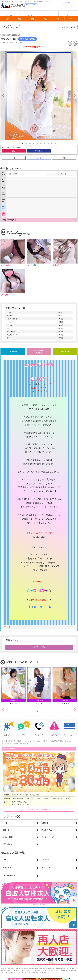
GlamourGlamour (49, 867)
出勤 (19, 19)
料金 (45, 19)
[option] (39, 96)
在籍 (32, 19)
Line (4, 859)
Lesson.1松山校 (9, 876)
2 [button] (26, 143)
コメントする (39, 647)
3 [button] (30, 143)
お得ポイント (10, 15)
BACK (66, 27)
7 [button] (45, 143)
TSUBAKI (45, 859)
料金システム (47, 830)
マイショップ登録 (31, 5)
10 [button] (55, 143)
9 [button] (52, 143)
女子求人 (49, 15)
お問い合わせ (8, 844)
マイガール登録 (27, 39)
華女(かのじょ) (8, 867)
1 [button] (23, 143)
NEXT (73, 27)
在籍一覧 (6, 830)
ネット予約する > (62, 174)
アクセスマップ (47, 837)
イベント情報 (8, 837)
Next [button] (75, 709)
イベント (58, 19)
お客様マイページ (69, 3)
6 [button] (41, 143)
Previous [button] (3, 709)
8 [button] (48, 143)
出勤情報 (45, 823)
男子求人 (68, 15)
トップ (6, 19)
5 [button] (37, 143)
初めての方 (29, 15)
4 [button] (34, 143)
